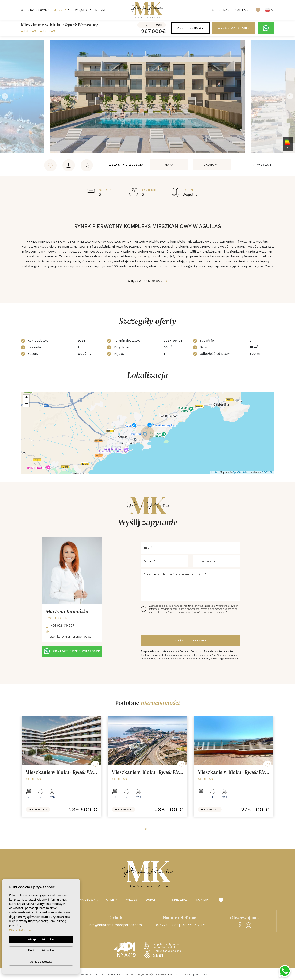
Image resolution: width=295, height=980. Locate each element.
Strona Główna (35, 10)
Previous (4, 96)
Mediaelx (216, 974)
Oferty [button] (60, 10)
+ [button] (27, 398)
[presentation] (163, 624)
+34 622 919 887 (60, 625)
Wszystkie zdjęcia (126, 165)
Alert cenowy (191, 28)
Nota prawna (127, 974)
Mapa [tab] (169, 165)
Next (291, 96)
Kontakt (243, 10)
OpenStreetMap (240, 472)
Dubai (100, 10)
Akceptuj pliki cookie (41, 939)
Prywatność (146, 974)
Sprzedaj (221, 10)
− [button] (27, 404)
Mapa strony (178, 974)
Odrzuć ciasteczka (41, 962)
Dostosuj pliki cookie (41, 950)
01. (147, 829)
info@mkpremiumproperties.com (115, 925)
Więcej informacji (147, 281)
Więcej (81, 10)
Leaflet (215, 472)
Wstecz (262, 165)
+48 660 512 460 (194, 925)
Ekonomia (212, 165)
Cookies (162, 974)
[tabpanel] (61, 767)
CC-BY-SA (267, 472)
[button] (69, 165)
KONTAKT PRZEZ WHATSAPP (72, 651)
